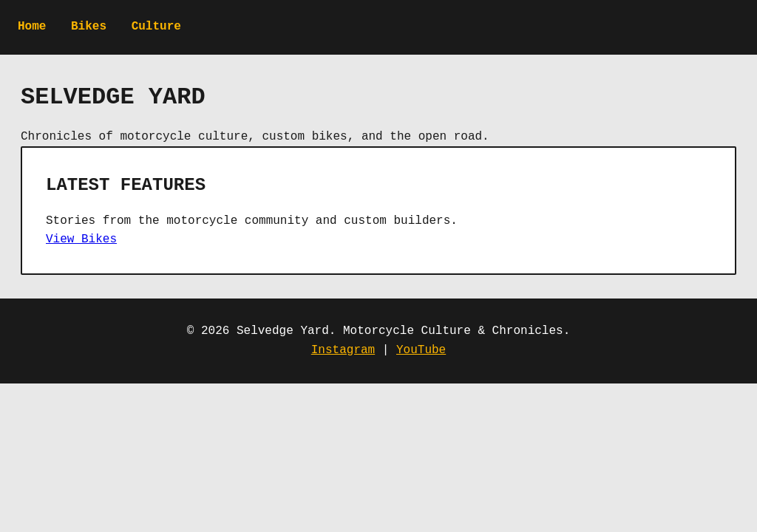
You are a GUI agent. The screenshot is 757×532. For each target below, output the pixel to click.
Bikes (89, 27)
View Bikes (81, 239)
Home (32, 27)
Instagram (343, 350)
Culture (156, 27)
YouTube (421, 350)
